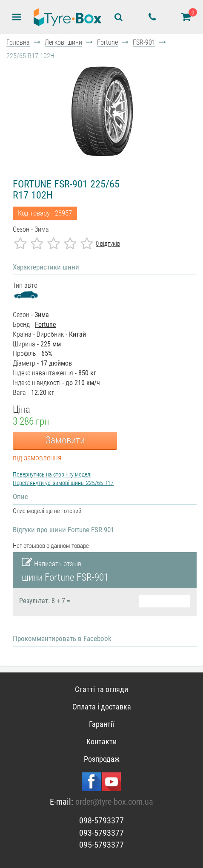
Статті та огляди (101, 689)
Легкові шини (63, 42)
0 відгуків (108, 244)
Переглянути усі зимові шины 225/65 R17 (63, 483)
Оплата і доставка (102, 707)
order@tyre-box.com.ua (114, 802)
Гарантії (101, 724)
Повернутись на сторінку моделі (52, 474)
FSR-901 (144, 42)
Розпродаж (102, 759)
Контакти (101, 742)
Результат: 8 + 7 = (45, 601)
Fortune (107, 42)
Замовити (65, 440)
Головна (18, 42)
